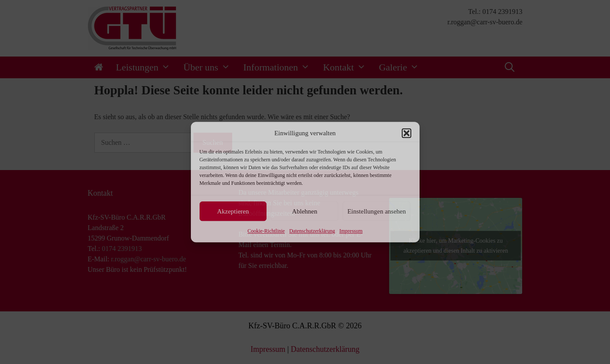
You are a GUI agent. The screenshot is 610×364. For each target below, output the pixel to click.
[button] (407, 133)
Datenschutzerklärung (312, 231)
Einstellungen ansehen (377, 211)
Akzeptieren (233, 211)
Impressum (351, 231)
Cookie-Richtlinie (266, 231)
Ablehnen (304, 211)
